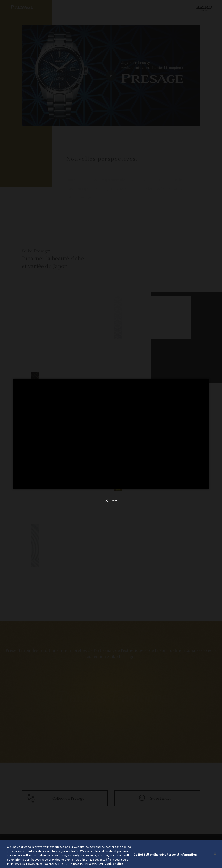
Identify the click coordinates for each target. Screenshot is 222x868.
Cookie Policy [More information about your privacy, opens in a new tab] (114, 864)
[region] (111, 854)
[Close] (215, 854)
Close (113, 500)
